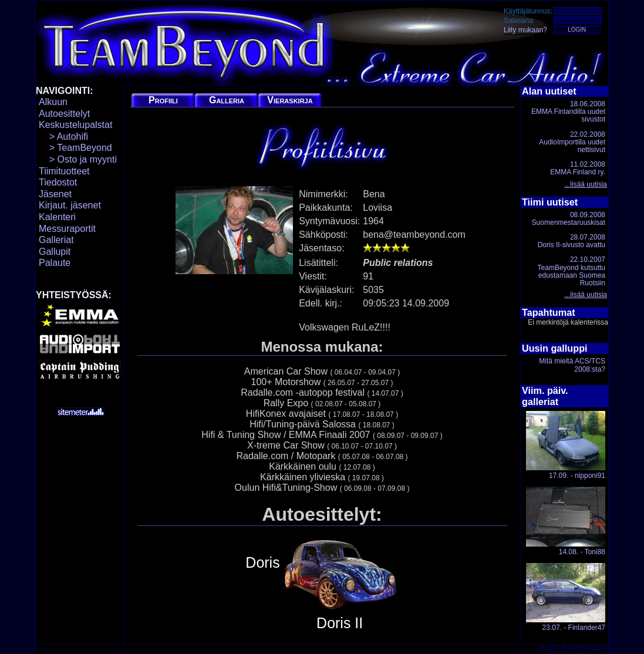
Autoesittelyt (64, 114)
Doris (262, 562)
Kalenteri (57, 217)
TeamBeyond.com (585, 648)
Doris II (340, 584)
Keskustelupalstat (75, 125)
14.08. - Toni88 (566, 521)
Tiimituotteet (64, 171)
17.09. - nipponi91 (566, 445)
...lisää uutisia (586, 184)
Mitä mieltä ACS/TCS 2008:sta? (572, 365)
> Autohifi (63, 136)
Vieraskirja (290, 100)
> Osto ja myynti (78, 159)
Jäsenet (55, 194)
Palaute (55, 263)
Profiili (163, 100)
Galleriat (56, 240)
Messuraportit (67, 229)
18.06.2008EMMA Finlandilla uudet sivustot (568, 112)
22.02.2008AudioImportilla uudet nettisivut (572, 142)
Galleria (227, 100)
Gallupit (55, 252)
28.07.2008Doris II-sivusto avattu (571, 241)
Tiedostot (58, 182)
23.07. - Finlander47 (566, 597)
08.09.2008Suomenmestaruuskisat (569, 219)
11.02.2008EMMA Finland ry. (578, 168)
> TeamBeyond (75, 148)
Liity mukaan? (525, 30)
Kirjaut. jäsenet (70, 205)
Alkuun (53, 102)
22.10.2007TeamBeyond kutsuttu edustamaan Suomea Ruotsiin (571, 271)
